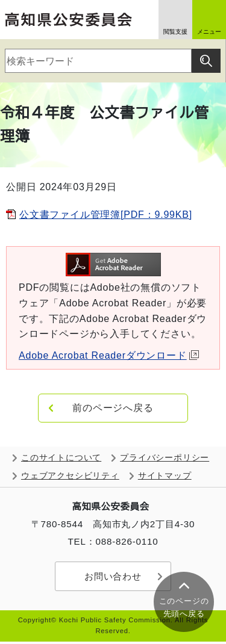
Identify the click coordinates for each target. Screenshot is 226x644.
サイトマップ (165, 476)
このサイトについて (61, 458)
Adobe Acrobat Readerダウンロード (109, 355)
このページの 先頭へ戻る (184, 607)
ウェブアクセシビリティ (70, 476)
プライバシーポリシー (165, 458)
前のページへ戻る (113, 408)
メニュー (209, 32)
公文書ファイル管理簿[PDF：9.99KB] (106, 215)
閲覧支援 (175, 32)
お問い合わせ (113, 576)
